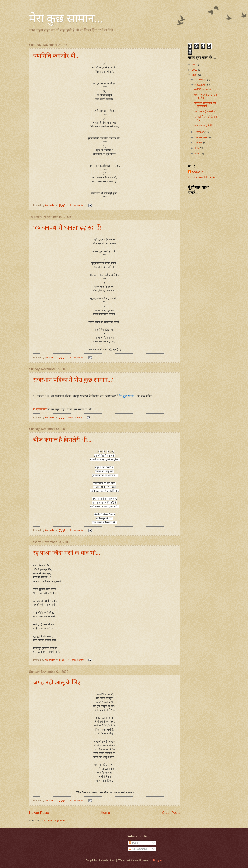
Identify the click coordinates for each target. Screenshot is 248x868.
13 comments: (76, 660)
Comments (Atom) (54, 821)
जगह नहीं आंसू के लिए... (59, 682)
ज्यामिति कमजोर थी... (56, 56)
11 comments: (76, 205)
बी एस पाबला (40, 409)
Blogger (158, 860)
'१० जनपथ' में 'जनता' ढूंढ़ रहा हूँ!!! (69, 227)
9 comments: (76, 417)
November (201, 85)
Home (105, 813)
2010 (195, 70)
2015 (195, 64)
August (199, 143)
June (198, 153)
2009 (195, 75)
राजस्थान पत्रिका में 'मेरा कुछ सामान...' (73, 380)
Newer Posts (39, 813)
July (197, 148)
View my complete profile (202, 177)
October (199, 132)
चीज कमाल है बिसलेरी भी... (62, 440)
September (201, 137)
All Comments (138, 849)
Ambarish (198, 172)
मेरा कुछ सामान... (66, 19)
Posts (134, 843)
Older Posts (171, 813)
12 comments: (76, 357)
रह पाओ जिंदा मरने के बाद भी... (67, 553)
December (201, 80)
